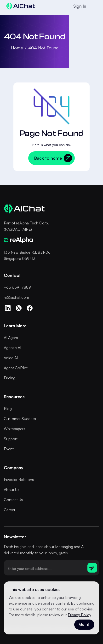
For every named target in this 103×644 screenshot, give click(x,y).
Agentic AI (12, 348)
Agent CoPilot (16, 368)
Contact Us (13, 500)
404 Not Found (43, 48)
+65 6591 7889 (17, 287)
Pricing (10, 378)
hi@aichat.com (16, 297)
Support (11, 439)
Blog (8, 409)
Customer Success (20, 419)
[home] (19, 6)
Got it (84, 624)
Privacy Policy (79, 615)
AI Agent (11, 338)
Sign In (80, 6)
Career (10, 510)
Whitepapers (14, 429)
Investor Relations (19, 480)
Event (9, 449)
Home (17, 48)
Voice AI (11, 358)
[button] (94, 6)
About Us (11, 490)
